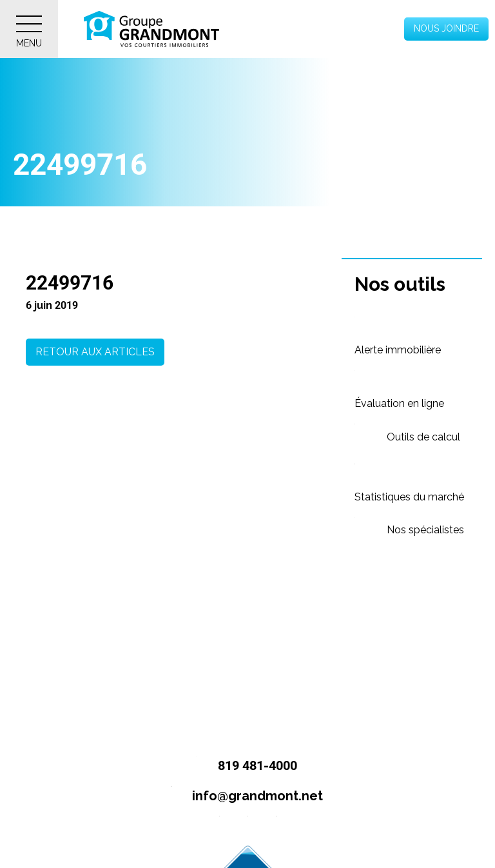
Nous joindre (446, 28)
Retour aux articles (95, 352)
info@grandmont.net (241, 797)
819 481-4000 (241, 766)
